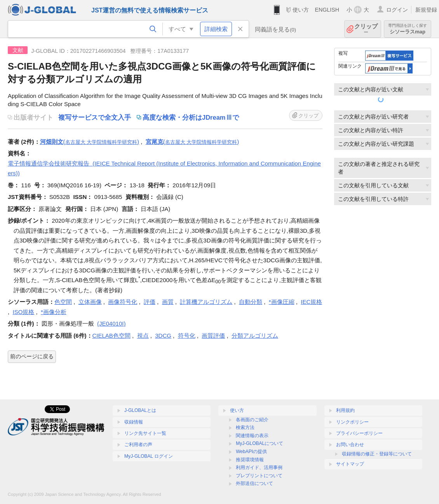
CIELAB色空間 (111, 336)
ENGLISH (327, 10)
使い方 (301, 10)
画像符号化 (123, 302)
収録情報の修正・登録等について (377, 454)
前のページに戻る (32, 356)
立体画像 (90, 302)
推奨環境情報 (250, 460)
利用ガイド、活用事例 (259, 467)
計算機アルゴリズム (206, 302)
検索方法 (245, 427)
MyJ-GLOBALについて (260, 443)
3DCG (163, 336)
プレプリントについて (259, 476)
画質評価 (213, 336)
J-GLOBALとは (140, 410)
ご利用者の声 (138, 445)
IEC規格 (311, 302)
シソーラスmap (408, 29)
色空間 (63, 302)
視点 (143, 336)
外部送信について (254, 483)
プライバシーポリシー (359, 433)
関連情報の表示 (252, 436)
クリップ (366, 29)
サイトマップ (350, 464)
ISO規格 (24, 312)
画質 (168, 302)
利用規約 (345, 410)
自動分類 (251, 302)
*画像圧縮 (282, 302)
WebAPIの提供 (251, 452)
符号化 (187, 336)
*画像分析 (54, 312)
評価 (150, 302)
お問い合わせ (350, 445)
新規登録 (426, 10)
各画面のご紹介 (252, 420)
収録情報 (134, 422)
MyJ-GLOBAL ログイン (149, 456)
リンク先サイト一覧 (145, 433)
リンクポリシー (352, 422)
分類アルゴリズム (255, 336)
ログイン (397, 10)
